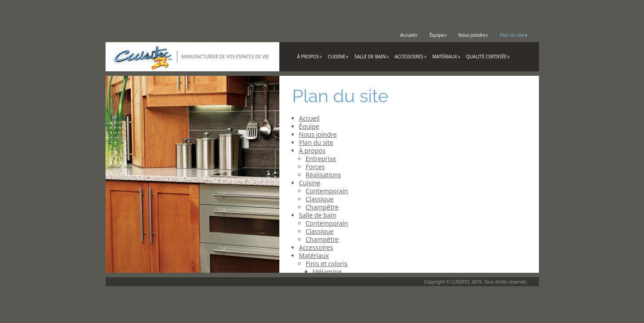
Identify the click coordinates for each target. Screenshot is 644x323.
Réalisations (324, 175)
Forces (315, 167)
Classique (320, 199)
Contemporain (327, 191)
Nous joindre (473, 35)
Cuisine (338, 57)
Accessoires (411, 57)
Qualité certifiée (488, 57)
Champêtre (322, 207)
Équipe (438, 35)
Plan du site (514, 35)
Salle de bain (372, 57)
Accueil (409, 35)
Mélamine (327, 272)
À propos (310, 57)
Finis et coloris (327, 264)
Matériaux (446, 57)
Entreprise (321, 159)
